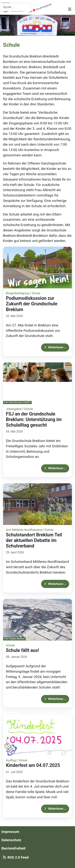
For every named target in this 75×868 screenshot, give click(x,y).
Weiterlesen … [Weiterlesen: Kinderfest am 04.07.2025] (55, 809)
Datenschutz (11, 840)
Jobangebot (14, 409)
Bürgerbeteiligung (17, 293)
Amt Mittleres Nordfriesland (24, 530)
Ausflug (11, 760)
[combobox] (15, 7)
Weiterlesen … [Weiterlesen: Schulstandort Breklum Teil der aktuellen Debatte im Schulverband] (55, 584)
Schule (36, 293)
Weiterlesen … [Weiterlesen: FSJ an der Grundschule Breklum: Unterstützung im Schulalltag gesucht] (55, 468)
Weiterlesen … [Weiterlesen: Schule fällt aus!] (55, 699)
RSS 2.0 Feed (15, 857)
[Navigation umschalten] (70, 9)
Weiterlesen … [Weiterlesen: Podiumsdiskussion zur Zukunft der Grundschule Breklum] (55, 347)
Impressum (10, 832)
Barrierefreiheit (13, 848)
